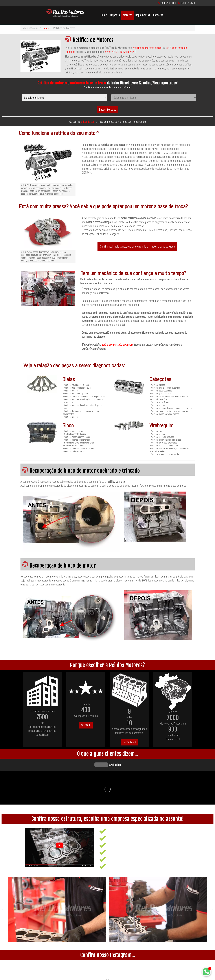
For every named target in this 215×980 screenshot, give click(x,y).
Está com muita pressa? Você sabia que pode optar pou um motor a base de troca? (103, 206)
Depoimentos (143, 15)
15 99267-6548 (188, 3)
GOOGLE (86, 725)
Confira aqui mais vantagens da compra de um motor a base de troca (137, 246)
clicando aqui (89, 122)
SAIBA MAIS (129, 742)
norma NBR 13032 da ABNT (120, 52)
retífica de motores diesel (147, 48)
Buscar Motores (108, 110)
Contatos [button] (159, 15)
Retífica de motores (52, 83)
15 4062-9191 (168, 3)
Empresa (115, 15)
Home (104, 15)
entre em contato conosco (117, 345)
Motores (128, 15)
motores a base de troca (88, 83)
